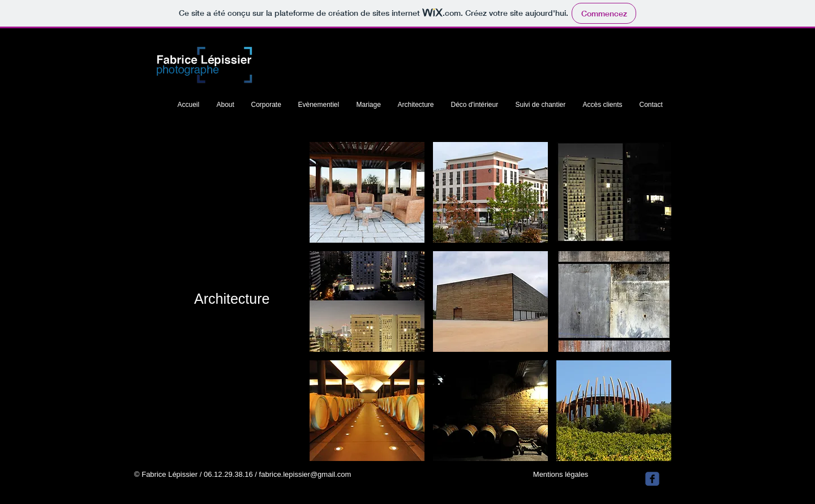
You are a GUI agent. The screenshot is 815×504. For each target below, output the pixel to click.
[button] (367, 192)
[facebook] (652, 479)
